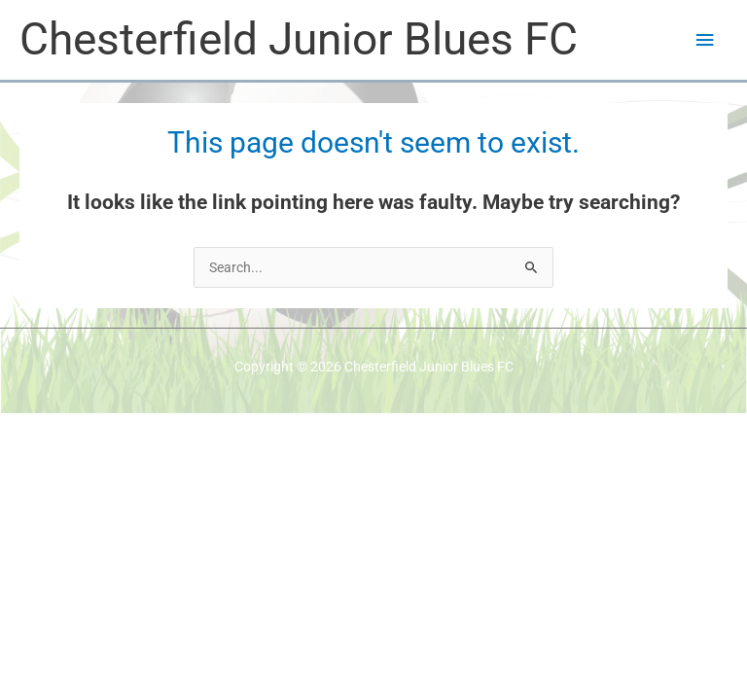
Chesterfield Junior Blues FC (299, 39)
